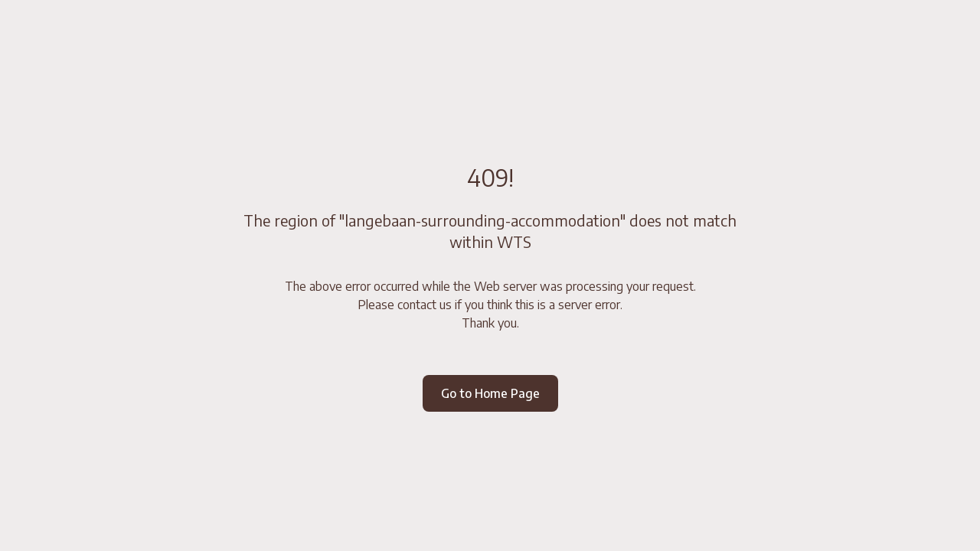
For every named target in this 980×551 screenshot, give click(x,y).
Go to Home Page (490, 393)
